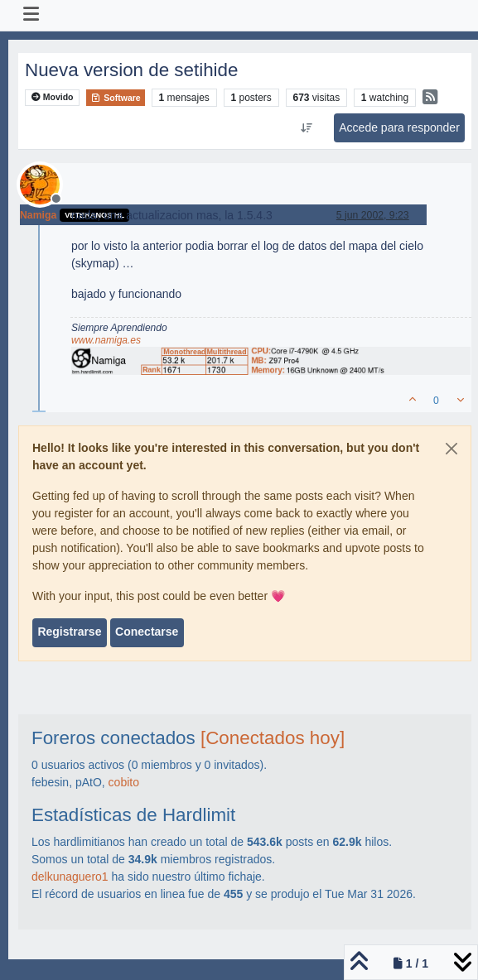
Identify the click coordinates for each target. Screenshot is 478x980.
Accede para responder (399, 127)
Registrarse (69, 632)
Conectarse (147, 632)
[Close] (451, 449)
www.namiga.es (106, 340)
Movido (53, 97)
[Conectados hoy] (273, 738)
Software (115, 98)
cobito (124, 782)
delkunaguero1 (70, 877)
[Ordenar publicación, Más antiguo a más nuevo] (307, 128)
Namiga (38, 215)
